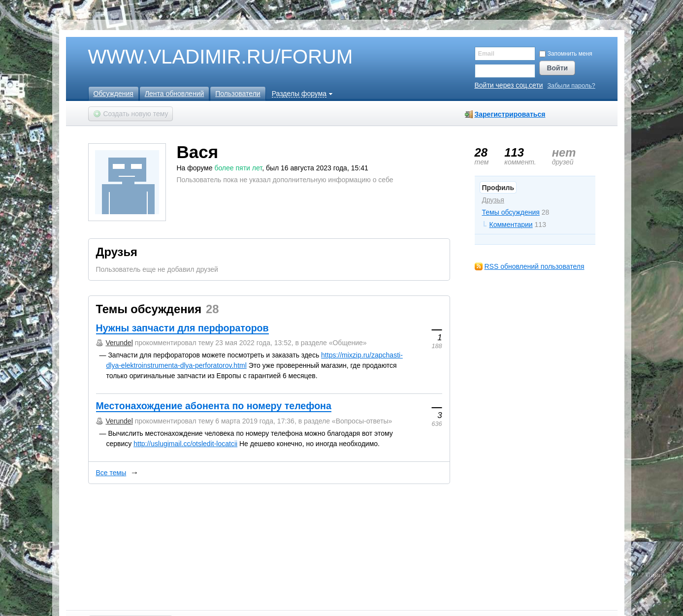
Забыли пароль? (571, 86)
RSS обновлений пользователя (535, 266)
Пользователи (238, 94)
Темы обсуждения (511, 212)
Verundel (119, 343)
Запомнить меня (566, 54)
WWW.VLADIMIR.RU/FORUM (204, 57)
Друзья (493, 200)
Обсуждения (114, 94)
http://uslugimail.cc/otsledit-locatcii (185, 444)
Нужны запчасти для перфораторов (182, 328)
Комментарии (511, 225)
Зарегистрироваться (510, 114)
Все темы (111, 473)
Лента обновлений (174, 94)
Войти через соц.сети (509, 85)
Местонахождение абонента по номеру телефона (214, 406)
